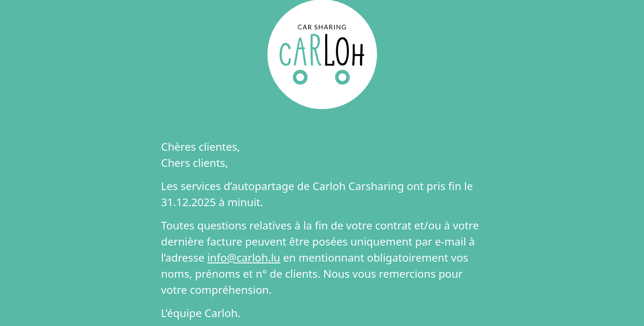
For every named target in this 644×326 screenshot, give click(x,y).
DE (322, 16)
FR (303, 16)
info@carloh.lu (244, 257)
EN (340, 16)
